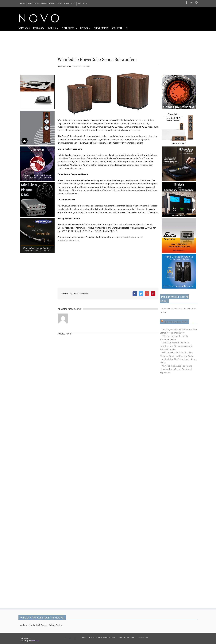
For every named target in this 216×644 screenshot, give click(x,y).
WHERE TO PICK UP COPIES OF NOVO (102, 637)
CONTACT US (143, 637)
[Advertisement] (147, 18)
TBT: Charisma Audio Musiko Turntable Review (174, 338)
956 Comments (84, 66)
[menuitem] (22, 4)
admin (78, 309)
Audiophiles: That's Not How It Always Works (179, 361)
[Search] (127, 28)
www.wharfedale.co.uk (68, 240)
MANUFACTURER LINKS (127, 637)
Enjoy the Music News (176, 322)
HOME (84, 637)
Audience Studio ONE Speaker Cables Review (178, 310)
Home (75, 66)
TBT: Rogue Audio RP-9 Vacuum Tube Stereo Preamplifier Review (178, 331)
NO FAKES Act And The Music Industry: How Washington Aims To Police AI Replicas (176, 346)
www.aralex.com (129, 237)
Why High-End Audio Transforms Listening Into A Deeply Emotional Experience (176, 369)
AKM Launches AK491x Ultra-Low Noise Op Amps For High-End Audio (177, 354)
